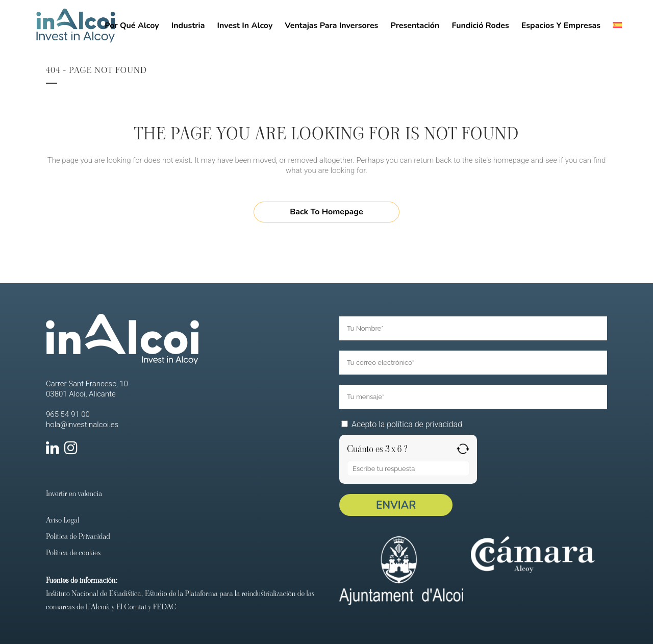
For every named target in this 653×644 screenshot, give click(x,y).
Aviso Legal (62, 520)
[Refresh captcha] (463, 449)
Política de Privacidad (78, 536)
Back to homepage (326, 212)
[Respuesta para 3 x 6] (408, 468)
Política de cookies (73, 552)
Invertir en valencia (74, 493)
